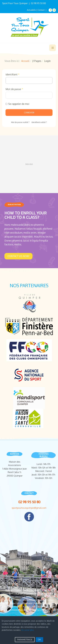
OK (39, 640)
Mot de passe (14, 89)
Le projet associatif (24, 593)
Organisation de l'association (27, 590)
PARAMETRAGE (25, 640)
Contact (50, 600)
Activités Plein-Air (18, 610)
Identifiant (12, 74)
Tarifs (18, 600)
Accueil (25, 61)
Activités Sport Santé (38, 610)
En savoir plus (28, 630)
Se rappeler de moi (17, 104)
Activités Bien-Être (46, 607)
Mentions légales (43, 603)
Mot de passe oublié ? (20, 122)
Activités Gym (29, 607)
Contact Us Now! (18, 256)
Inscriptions (28, 600)
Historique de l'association (28, 597)
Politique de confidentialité (20, 603)
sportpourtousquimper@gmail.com (29, 508)
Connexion (29, 113)
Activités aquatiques (11, 607)
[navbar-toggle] (52, 48)
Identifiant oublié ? (39, 122)
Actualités (31, 10)
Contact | (42, 10)
